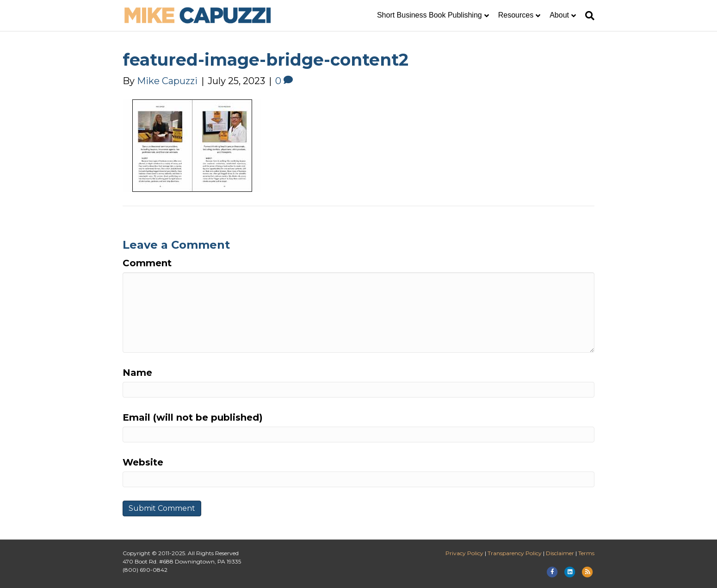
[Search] (587, 16)
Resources (516, 15)
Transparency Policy (515, 553)
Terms (586, 553)
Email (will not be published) (193, 417)
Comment (147, 263)
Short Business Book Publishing (430, 15)
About (559, 15)
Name (137, 373)
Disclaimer (560, 553)
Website (143, 462)
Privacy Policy (464, 553)
